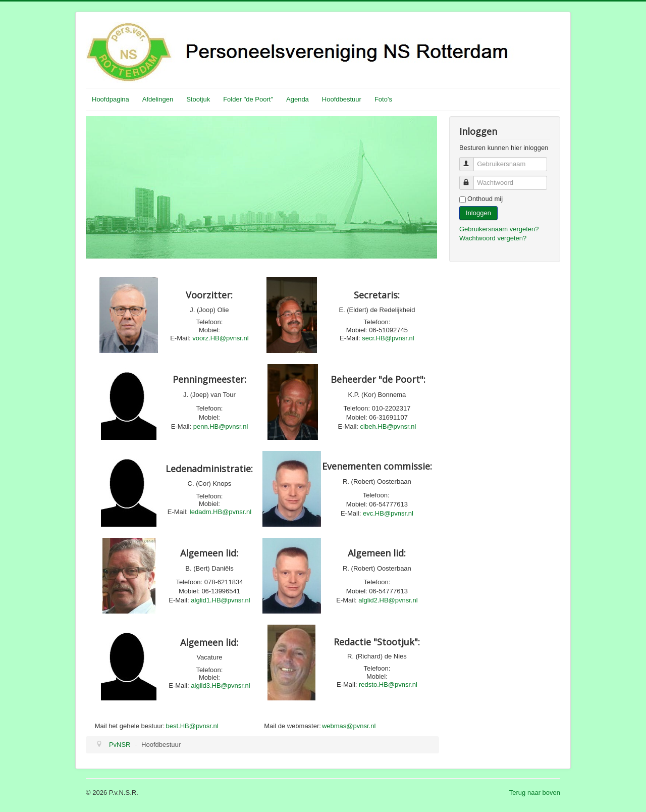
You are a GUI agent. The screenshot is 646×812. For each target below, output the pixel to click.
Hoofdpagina (111, 99)
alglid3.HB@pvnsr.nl (220, 686)
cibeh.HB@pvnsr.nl (388, 426)
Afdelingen (158, 99)
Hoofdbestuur (342, 99)
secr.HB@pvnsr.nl (388, 338)
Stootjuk (198, 99)
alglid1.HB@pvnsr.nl (220, 600)
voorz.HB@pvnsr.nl (220, 338)
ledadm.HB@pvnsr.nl (221, 512)
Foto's (383, 99)
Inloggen (478, 213)
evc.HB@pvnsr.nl (388, 513)
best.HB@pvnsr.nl (192, 726)
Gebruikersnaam (471, 160)
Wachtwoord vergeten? (493, 238)
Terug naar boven (535, 793)
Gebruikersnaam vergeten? (499, 229)
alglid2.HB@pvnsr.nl (388, 600)
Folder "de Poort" (248, 99)
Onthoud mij (485, 199)
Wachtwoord (471, 179)
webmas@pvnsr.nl (349, 726)
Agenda (298, 99)
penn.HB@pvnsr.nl (221, 426)
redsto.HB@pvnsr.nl (388, 684)
